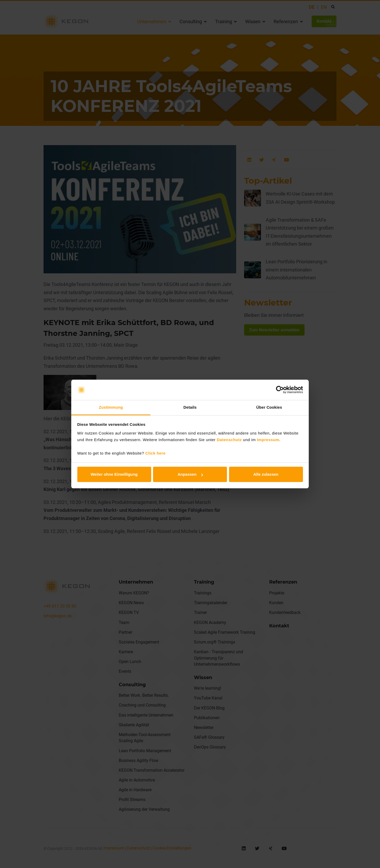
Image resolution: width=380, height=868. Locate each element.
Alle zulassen (266, 474)
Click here (156, 453)
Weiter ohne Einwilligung (114, 474)
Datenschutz (229, 440)
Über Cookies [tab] (269, 407)
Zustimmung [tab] (111, 407)
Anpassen (190, 474)
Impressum (268, 440)
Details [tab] (190, 407)
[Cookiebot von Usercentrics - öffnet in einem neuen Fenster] (280, 390)
